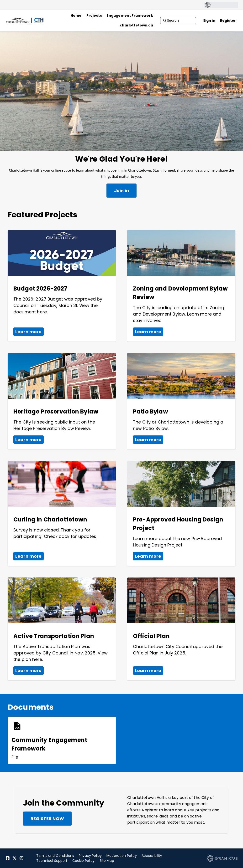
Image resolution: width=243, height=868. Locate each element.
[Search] (178, 21)
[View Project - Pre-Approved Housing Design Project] (181, 513)
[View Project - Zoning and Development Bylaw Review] (181, 286)
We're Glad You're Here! (121, 159)
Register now (47, 819)
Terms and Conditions (55, 856)
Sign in (209, 20)
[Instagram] (21, 858)
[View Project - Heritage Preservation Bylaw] (62, 401)
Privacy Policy (90, 856)
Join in (121, 191)
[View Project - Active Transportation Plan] (62, 629)
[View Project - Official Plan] (181, 629)
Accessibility (152, 856)
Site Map (107, 861)
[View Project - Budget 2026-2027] (62, 286)
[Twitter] (15, 858)
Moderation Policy (122, 856)
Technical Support (52, 861)
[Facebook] (8, 858)
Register (228, 20)
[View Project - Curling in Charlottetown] (62, 513)
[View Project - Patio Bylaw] (181, 401)
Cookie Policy (84, 861)
